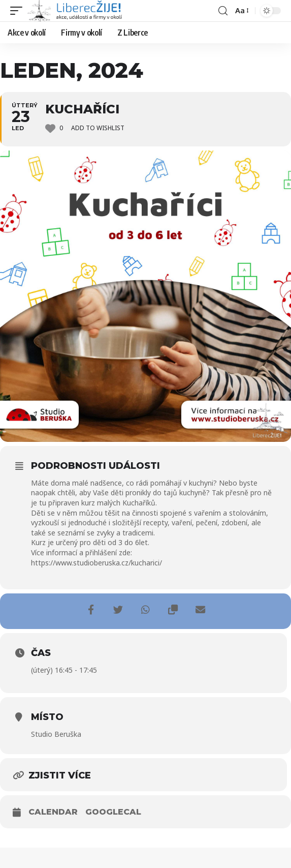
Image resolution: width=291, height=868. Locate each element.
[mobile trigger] (19, 11)
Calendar (53, 812)
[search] (223, 11)
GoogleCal (113, 812)
